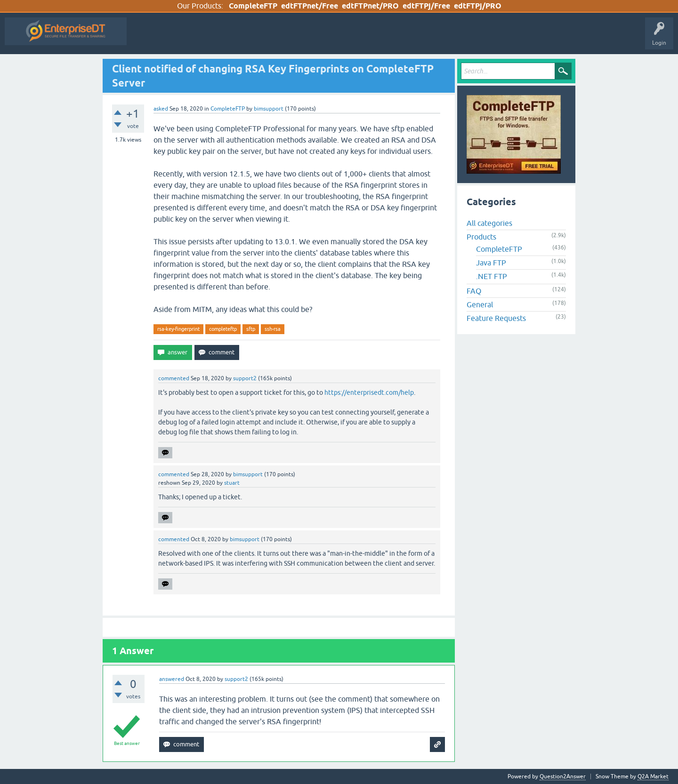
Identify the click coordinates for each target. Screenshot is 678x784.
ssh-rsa (273, 329)
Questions (185, 38)
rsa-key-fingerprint (178, 329)
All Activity (148, 38)
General (480, 304)
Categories (324, 38)
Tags (290, 38)
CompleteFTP (253, 6)
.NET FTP (492, 276)
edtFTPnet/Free (310, 6)
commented (174, 378)
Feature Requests (496, 318)
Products (481, 237)
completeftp (223, 329)
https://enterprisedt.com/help (369, 392)
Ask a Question (368, 38)
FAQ (474, 291)
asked (161, 109)
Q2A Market (653, 776)
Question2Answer (563, 776)
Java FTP (491, 263)
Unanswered (254, 38)
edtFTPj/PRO (478, 6)
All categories (489, 223)
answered (172, 679)
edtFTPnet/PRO (370, 6)
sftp (251, 329)
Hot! (218, 38)
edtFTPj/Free (426, 6)
